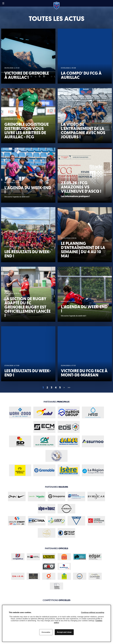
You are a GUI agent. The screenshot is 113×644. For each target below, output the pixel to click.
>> (69, 387)
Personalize (46, 632)
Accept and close (64, 632)
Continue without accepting (93, 612)
